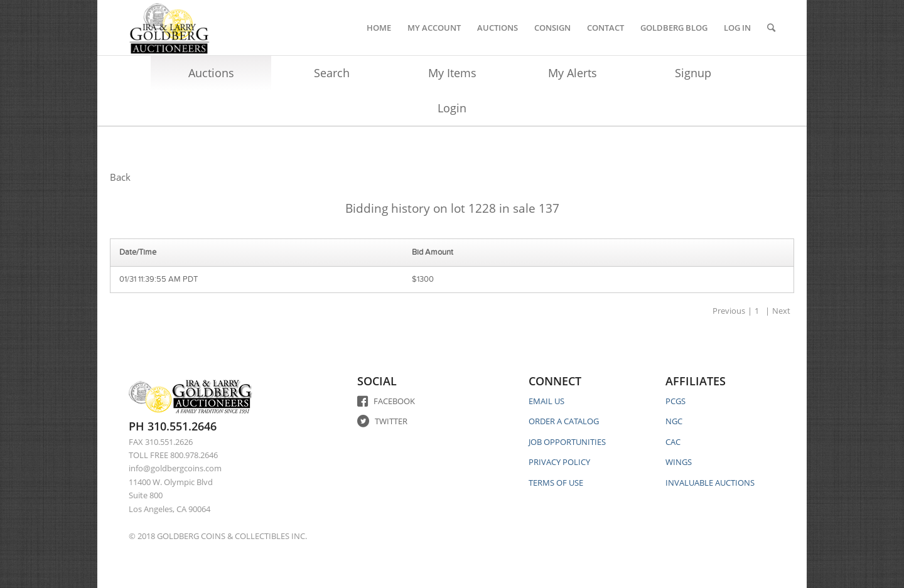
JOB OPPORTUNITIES (567, 442)
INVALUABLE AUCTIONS (710, 483)
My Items (452, 73)
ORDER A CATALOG (564, 421)
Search (332, 73)
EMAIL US (546, 401)
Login (452, 108)
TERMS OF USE (556, 483)
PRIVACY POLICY (559, 462)
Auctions (211, 73)
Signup (693, 73)
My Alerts (573, 73)
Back (120, 177)
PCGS (675, 401)
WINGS (679, 462)
